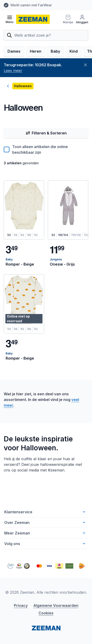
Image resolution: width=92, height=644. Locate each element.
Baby (55, 51)
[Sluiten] (85, 65)
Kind (74, 51)
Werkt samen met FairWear (31, 5)
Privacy (21, 605)
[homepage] (33, 19)
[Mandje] (68, 19)
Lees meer (13, 71)
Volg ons (45, 544)
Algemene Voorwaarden (56, 605)
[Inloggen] (82, 19)
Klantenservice (45, 512)
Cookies (46, 613)
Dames (14, 51)
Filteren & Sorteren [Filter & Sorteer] (46, 133)
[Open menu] (10, 19)
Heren (36, 51)
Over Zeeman (45, 522)
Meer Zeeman (45, 533)
